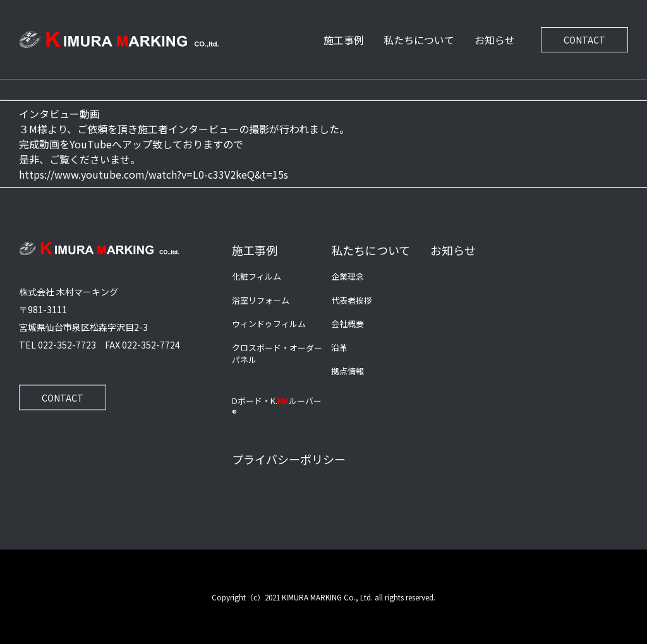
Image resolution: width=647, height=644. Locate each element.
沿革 (339, 347)
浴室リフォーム (261, 300)
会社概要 (348, 324)
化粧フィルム (257, 276)
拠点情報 (348, 371)
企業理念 (348, 276)
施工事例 (344, 40)
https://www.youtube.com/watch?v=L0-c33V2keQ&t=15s (154, 174)
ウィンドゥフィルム (269, 324)
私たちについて (419, 40)
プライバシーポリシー (289, 458)
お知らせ (495, 40)
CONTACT (584, 40)
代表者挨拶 (352, 300)
